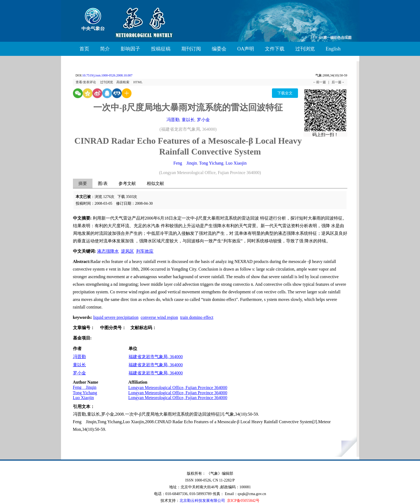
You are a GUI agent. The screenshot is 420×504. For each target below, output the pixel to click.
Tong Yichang (211, 163)
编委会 (219, 49)
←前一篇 (319, 82)
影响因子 (130, 49)
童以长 (188, 120)
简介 (105, 49)
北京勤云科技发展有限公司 (202, 501)
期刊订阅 (191, 49)
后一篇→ (338, 82)
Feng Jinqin (185, 163)
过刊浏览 (305, 49)
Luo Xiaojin (236, 163)
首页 (84, 49)
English (333, 49)
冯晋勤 (173, 120)
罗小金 (203, 120)
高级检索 (123, 82)
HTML (138, 82)
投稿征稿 (161, 49)
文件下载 (275, 49)
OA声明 (246, 49)
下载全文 (285, 93)
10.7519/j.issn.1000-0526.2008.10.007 (107, 75)
